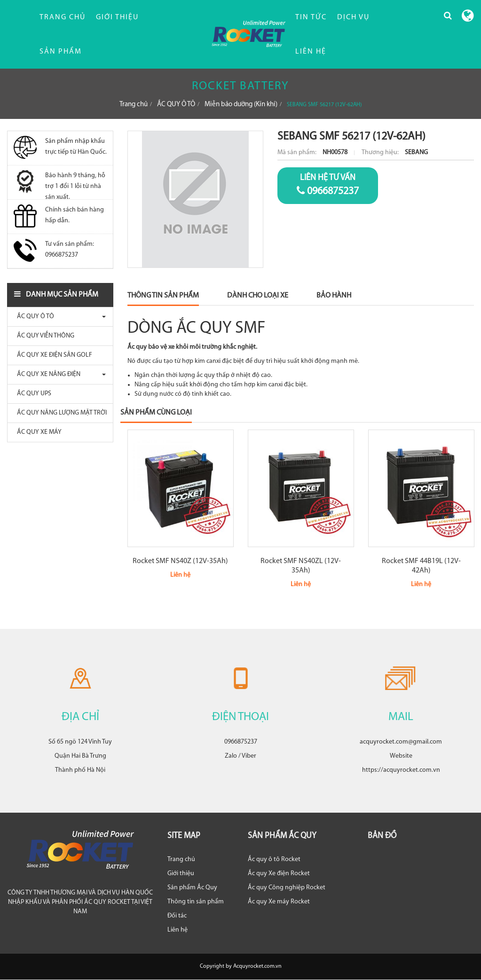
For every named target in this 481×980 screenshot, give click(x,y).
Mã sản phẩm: (298, 153)
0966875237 (328, 185)
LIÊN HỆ (311, 52)
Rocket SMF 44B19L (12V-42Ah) (421, 566)
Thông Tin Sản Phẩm (163, 296)
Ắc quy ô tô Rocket (274, 859)
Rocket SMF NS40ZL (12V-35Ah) (301, 566)
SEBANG (416, 153)
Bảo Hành (334, 296)
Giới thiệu (117, 17)
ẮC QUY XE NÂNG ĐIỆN (46, 374)
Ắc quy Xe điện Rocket (279, 874)
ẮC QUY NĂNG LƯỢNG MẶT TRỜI (59, 413)
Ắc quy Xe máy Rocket (279, 902)
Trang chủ (63, 17)
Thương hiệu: (381, 153)
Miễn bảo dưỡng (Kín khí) (241, 105)
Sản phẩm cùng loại (156, 413)
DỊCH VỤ (353, 17)
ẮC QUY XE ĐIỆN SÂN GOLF (52, 355)
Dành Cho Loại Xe (258, 296)
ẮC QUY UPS (32, 394)
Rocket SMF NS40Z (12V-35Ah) (180, 561)
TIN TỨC (311, 17)
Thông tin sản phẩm (196, 902)
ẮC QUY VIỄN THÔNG (43, 336)
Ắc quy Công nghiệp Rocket (287, 888)
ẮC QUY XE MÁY (37, 432)
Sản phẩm (61, 52)
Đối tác (177, 916)
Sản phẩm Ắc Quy (192, 888)
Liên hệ (177, 930)
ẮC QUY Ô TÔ (176, 105)
